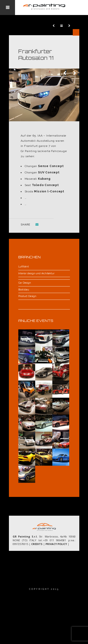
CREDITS (37, 544)
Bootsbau (24, 290)
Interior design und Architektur (36, 273)
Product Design (27, 296)
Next (75, 73)
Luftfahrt (24, 267)
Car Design (25, 283)
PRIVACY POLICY (56, 544)
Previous (65, 73)
